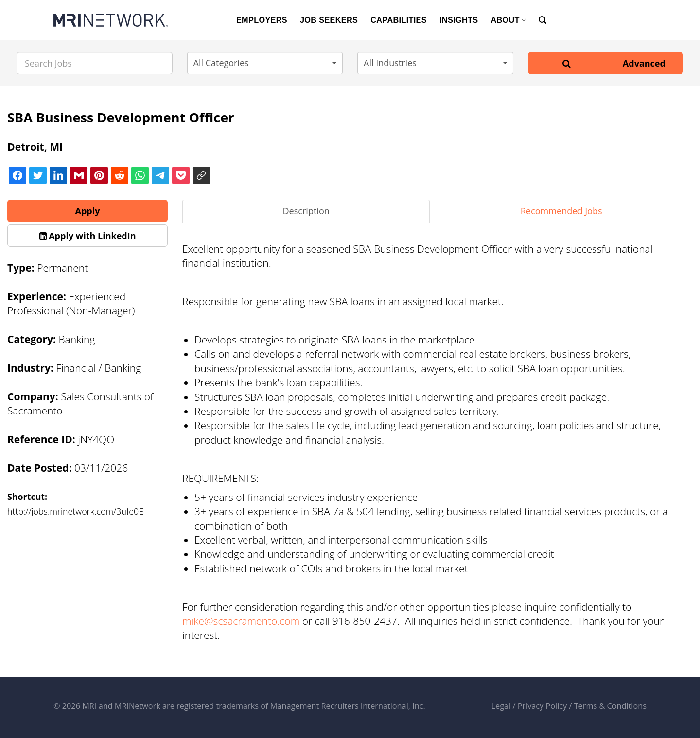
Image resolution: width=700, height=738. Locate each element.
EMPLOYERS (262, 20)
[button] (265, 63)
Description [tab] (306, 211)
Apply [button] (88, 211)
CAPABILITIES (399, 20)
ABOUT (508, 20)
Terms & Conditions (610, 706)
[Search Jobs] (95, 63)
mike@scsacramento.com (241, 621)
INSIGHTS (459, 20)
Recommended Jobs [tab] (561, 211)
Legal (501, 706)
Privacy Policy (542, 706)
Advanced (644, 63)
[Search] (542, 20)
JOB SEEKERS (329, 20)
